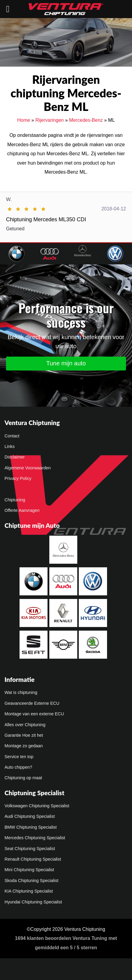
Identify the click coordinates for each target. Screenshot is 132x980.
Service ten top (19, 757)
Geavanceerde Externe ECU (32, 703)
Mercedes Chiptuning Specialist (35, 838)
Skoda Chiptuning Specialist (31, 881)
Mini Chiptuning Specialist (29, 870)
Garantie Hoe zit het (24, 735)
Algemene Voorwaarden (28, 468)
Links (10, 446)
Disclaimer (15, 457)
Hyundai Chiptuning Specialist (33, 902)
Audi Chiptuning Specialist (30, 816)
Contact (12, 436)
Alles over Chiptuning (25, 725)
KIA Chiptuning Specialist (29, 891)
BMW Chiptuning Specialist (31, 827)
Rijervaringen (50, 120)
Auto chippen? (18, 767)
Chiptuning (15, 500)
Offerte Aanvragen (22, 510)
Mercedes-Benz (86, 120)
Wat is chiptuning (21, 692)
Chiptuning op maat (23, 778)
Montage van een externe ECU (34, 714)
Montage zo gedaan (24, 746)
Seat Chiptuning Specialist (30, 849)
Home (24, 120)
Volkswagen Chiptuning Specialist (37, 806)
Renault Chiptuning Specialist (33, 859)
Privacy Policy (18, 478)
